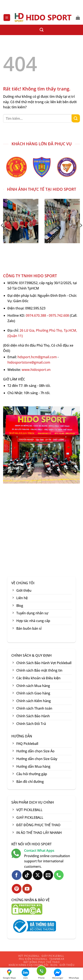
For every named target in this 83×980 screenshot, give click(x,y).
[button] (7, 18)
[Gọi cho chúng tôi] (59, 875)
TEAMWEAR (57, 959)
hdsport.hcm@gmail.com (37, 357)
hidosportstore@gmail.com (29, 362)
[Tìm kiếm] (41, 30)
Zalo (25, 974)
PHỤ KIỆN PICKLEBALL (33, 959)
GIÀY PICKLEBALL (53, 956)
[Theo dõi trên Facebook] (17, 875)
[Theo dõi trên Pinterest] (17, 889)
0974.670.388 (36, 315)
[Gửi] (76, 118)
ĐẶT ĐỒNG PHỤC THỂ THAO (41, 962)
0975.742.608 (59, 315)
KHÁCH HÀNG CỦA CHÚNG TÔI (29, 965)
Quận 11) (16, 336)
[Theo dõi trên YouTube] (27, 889)
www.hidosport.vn (36, 370)
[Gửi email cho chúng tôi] (48, 875)
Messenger (58, 974)
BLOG (54, 965)
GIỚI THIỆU (67, 965)
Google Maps (9, 974)
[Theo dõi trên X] (38, 875)
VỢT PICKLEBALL (29, 956)
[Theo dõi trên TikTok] (27, 875)
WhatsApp (74, 974)
